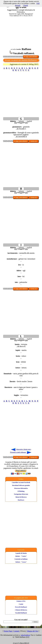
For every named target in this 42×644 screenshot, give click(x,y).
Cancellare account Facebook (21, 482)
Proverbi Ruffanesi (21, 607)
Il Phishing (21, 491)
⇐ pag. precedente (31, 57)
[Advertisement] (21, 32)
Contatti (17, 631)
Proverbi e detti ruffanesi (21, 452)
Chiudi (26, 5)
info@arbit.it (26, 635)
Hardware (21, 500)
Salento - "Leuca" (21, 562)
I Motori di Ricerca (21, 610)
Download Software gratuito (21, 485)
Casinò (21, 604)
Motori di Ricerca (21, 497)
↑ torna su (33, 141)
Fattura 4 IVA (21, 601)
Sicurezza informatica (21, 488)
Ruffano (26, 49)
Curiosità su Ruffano (21, 559)
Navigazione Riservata (21, 494)
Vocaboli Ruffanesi (21, 613)
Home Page (8, 631)
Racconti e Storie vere (21, 449)
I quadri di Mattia (21, 553)
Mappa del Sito (32, 631)
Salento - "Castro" (21, 556)
